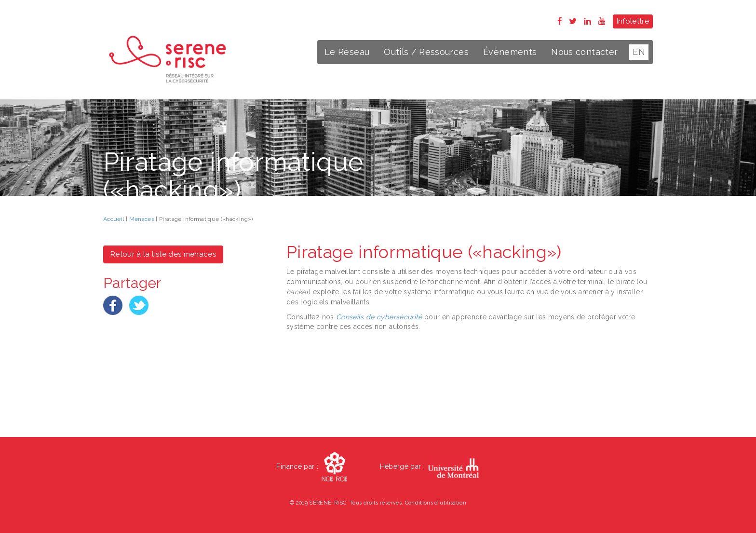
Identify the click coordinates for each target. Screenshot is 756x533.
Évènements (510, 52)
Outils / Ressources (426, 52)
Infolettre (633, 21)
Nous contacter (584, 52)
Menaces (142, 219)
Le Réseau (347, 52)
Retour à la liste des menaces (163, 254)
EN (639, 52)
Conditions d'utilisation (436, 503)
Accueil (114, 219)
